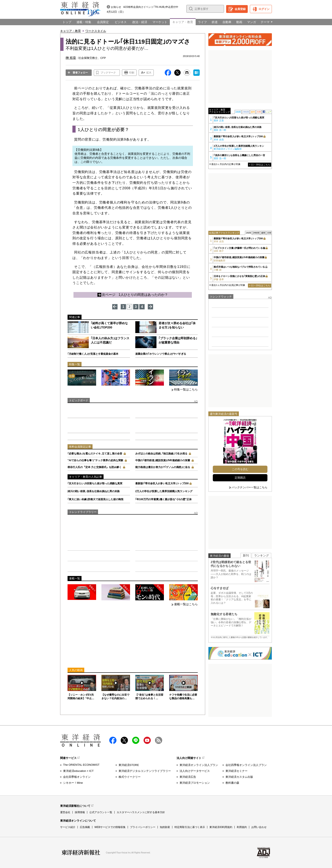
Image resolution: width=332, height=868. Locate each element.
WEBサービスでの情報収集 (110, 827)
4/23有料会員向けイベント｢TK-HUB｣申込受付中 (151, 7)
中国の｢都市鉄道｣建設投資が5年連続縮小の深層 (163, 460)
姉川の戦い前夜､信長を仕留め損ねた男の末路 (94, 491)
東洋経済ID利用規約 (221, 827)
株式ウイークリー (130, 777)
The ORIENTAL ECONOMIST (81, 765)
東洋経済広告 (188, 777)
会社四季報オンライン (77, 777)
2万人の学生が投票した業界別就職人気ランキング (164, 491)
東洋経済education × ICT (78, 771)
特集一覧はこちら (186, 389)
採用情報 (80, 812)
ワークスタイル (96, 31)
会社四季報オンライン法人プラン (246, 765)
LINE (136, 740)
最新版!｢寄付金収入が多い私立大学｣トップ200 (162, 483)
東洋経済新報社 (81, 853)
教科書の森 (232, 783)
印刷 (132, 73)
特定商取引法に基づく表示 (190, 827)
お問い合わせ (259, 827)
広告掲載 (85, 827)
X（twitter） (124, 740)
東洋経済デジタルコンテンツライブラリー (145, 771)
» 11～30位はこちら (260, 165)
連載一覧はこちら (186, 604)
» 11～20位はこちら (260, 285)
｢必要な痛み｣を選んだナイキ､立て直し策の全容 (95, 454)
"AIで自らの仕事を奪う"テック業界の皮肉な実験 (95, 460)
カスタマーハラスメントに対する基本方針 (141, 812)
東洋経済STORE (129, 765)
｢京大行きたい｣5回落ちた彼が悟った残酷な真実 (95, 483)
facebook (113, 740)
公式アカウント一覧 (101, 812)
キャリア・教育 (71, 31)
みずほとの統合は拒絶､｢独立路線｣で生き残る (161, 454)
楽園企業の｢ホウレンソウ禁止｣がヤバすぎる (161, 354)
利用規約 (242, 827)
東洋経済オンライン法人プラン (199, 765)
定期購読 (240, 478)
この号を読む (240, 469)
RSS (159, 740)
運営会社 (65, 812)
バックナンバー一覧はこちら (250, 487)
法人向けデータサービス (195, 771)
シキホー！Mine (73, 783)
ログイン (264, 9)
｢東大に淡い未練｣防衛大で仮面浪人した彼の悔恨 (95, 499)
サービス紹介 (68, 827)
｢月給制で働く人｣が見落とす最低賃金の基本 (93, 354)
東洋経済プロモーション (195, 783)
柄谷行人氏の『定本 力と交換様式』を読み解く (95, 467)
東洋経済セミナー (237, 771)
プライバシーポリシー (143, 827)
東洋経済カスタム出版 (239, 777)
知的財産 (165, 827)
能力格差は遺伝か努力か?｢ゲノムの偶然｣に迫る (163, 467)
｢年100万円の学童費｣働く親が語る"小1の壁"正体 (163, 499)
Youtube (147, 740)
